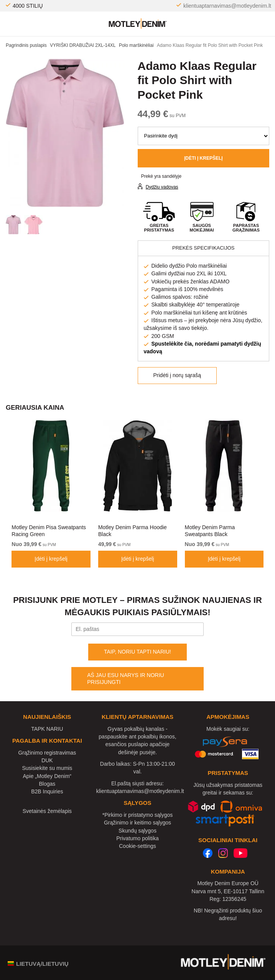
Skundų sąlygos (137, 831)
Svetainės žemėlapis (47, 811)
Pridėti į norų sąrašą (177, 375)
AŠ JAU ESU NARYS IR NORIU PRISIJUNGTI (125, 679)
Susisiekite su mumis (47, 768)
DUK (47, 760)
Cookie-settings (137, 846)
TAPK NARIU (47, 729)
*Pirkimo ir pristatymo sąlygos (138, 815)
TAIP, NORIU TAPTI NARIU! (137, 652)
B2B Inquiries (47, 791)
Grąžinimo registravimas (47, 753)
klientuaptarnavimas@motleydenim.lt (227, 6)
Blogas (47, 784)
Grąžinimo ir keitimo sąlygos (137, 823)
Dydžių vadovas (162, 187)
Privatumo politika (137, 838)
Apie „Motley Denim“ (47, 776)
